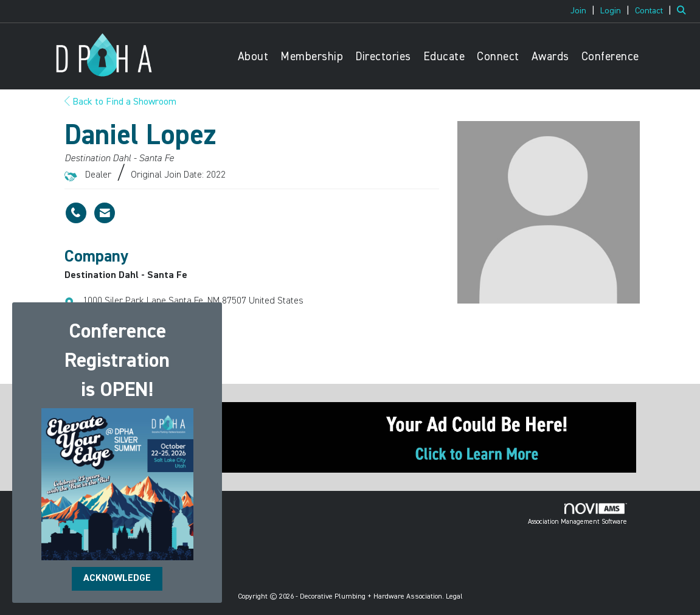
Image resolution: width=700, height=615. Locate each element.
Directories (383, 57)
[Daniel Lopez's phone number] (76, 213)
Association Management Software (577, 514)
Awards (550, 57)
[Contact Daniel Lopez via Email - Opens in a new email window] (105, 213)
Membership (312, 57)
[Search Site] (684, 11)
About (253, 57)
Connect (498, 57)
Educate (444, 57)
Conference (610, 57)
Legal (454, 597)
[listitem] (584, 11)
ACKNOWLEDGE (117, 579)
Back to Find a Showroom (120, 102)
